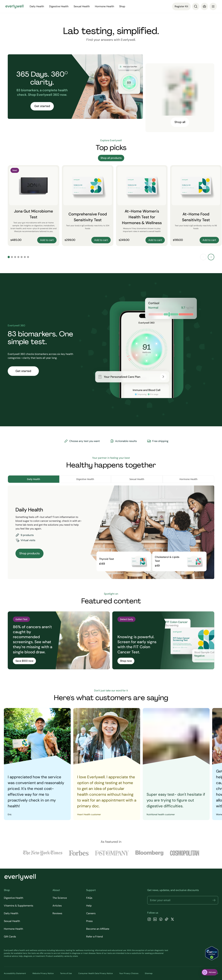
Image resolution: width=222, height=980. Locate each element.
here (25, 953)
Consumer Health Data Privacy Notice (96, 973)
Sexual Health (82, 6)
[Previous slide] (203, 257)
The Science (60, 898)
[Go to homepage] (14, 6)
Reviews (57, 913)
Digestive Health (59, 6)
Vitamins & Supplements (19, 906)
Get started (42, 106)
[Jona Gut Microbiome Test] (34, 206)
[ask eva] (210, 972)
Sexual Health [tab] (137, 479)
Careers (91, 913)
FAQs (89, 898)
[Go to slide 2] (12, 257)
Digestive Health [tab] (85, 479)
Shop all (180, 122)
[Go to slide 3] (15, 257)
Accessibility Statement (15, 973)
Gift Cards (10, 937)
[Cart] (204, 6)
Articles (57, 906)
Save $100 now (24, 661)
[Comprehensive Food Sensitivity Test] (88, 206)
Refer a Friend (94, 937)
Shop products (29, 553)
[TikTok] (167, 920)
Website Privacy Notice (43, 973)
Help (89, 906)
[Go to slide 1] (9, 257)
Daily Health (37, 6)
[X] (172, 920)
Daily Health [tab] (34, 479)
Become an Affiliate (98, 929)
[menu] (213, 6)
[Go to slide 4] (18, 257)
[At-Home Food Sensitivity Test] (196, 206)
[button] (214, 900)
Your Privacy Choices (129, 973)
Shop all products (111, 158)
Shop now (126, 661)
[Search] (196, 6)
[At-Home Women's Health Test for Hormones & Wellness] (142, 206)
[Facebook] (161, 920)
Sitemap (149, 973)
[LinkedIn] (155, 920)
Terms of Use (66, 973)
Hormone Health (104, 6)
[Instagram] (149, 920)
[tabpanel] (111, 532)
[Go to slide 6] (25, 257)
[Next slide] (211, 257)
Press (89, 921)
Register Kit (181, 6)
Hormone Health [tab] (188, 479)
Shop (122, 6)
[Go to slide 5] (22, 257)
